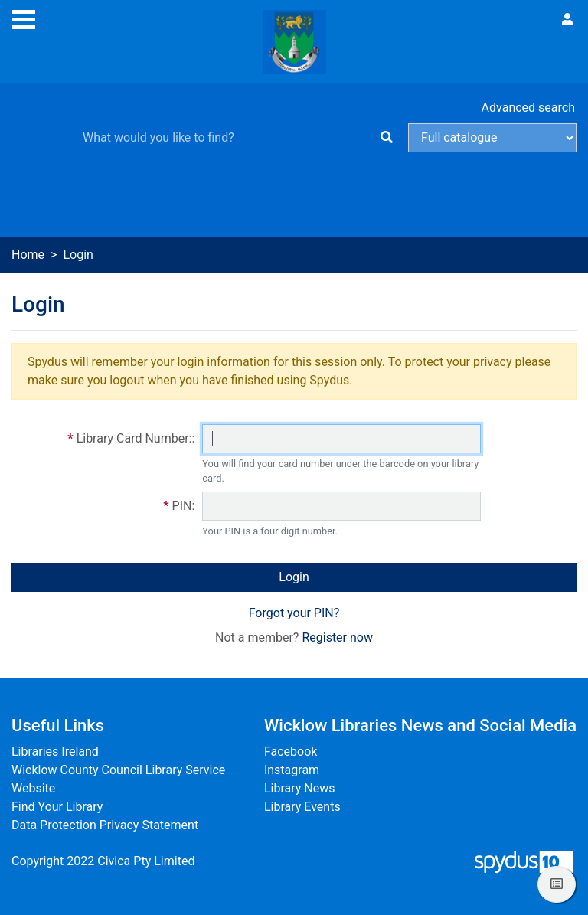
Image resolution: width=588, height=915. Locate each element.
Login (294, 577)
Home (28, 255)
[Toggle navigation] (24, 18)
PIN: (184, 506)
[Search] (387, 138)
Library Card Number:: (136, 438)
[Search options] (492, 138)
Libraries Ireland (55, 752)
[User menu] (567, 20)
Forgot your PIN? (294, 613)
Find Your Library (57, 807)
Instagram (292, 770)
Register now (337, 637)
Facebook (291, 752)
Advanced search (528, 108)
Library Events (302, 807)
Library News (300, 788)
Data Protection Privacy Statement (105, 825)
